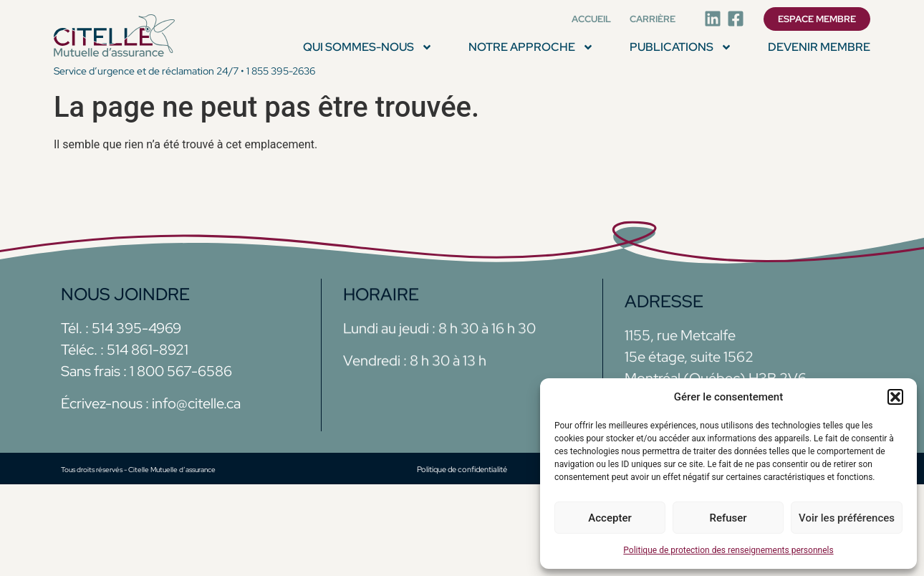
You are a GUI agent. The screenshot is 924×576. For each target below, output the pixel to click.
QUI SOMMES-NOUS (368, 47)
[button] (895, 397)
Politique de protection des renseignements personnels (728, 550)
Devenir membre (819, 47)
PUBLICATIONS (681, 47)
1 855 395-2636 (281, 71)
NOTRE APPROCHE (531, 47)
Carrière (653, 19)
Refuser (728, 518)
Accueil (591, 19)
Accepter (610, 518)
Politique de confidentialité (462, 469)
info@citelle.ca (196, 403)
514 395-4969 (136, 328)
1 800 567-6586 (179, 371)
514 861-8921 (148, 350)
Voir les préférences (847, 518)
